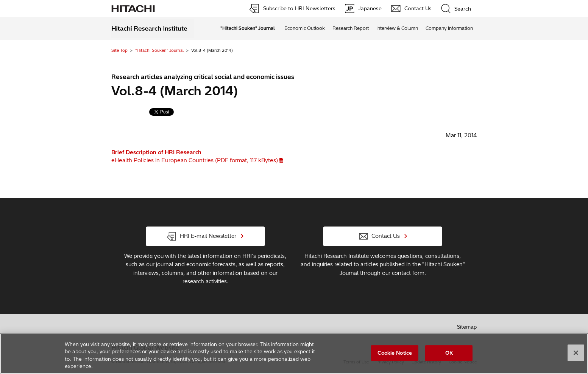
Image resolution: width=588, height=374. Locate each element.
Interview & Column (397, 28)
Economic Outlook (305, 28)
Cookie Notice (395, 353)
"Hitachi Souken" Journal (159, 50)
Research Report (351, 28)
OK (449, 353)
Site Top (119, 50)
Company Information (449, 28)
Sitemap (467, 327)
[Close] (576, 353)
